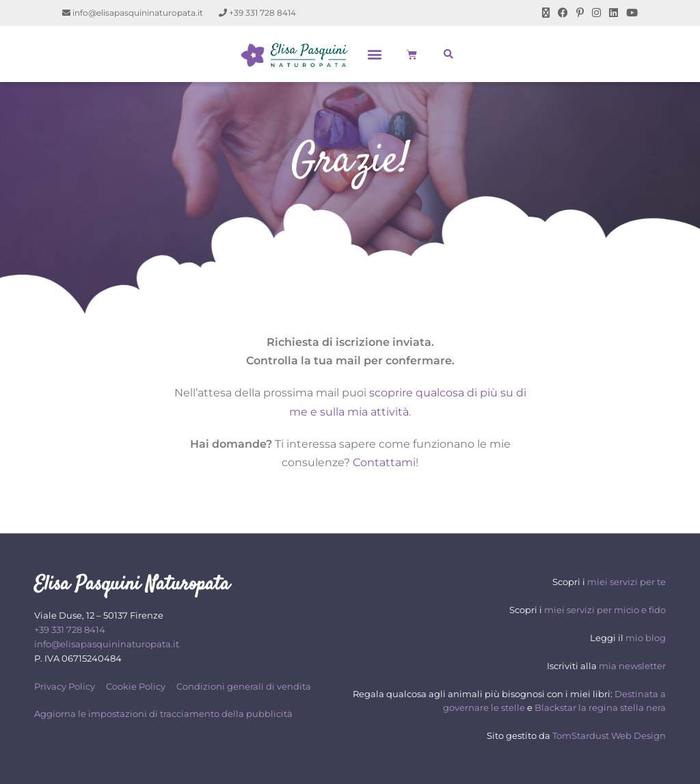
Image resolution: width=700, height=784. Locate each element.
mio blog (646, 638)
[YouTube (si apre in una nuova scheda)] (630, 13)
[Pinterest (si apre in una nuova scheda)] (580, 13)
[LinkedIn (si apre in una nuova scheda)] (614, 13)
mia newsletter (632, 666)
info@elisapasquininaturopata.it (133, 13)
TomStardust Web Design (609, 735)
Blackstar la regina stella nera (600, 707)
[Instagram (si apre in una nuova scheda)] (596, 13)
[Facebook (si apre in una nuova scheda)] (563, 13)
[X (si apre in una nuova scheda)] (546, 13)
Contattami (384, 462)
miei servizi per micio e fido (605, 610)
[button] (375, 54)
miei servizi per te (627, 582)
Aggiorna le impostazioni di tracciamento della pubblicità (163, 714)
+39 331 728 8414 (257, 13)
